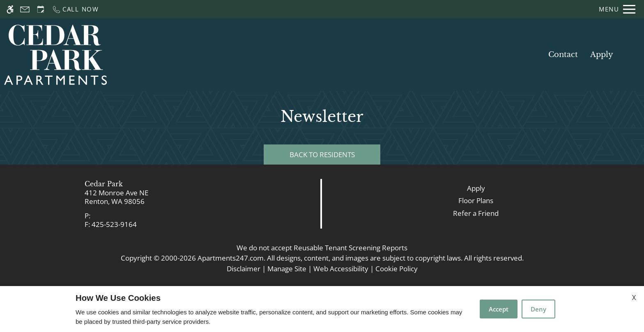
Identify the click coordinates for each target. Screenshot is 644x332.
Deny (538, 309)
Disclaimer (244, 269)
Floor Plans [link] (476, 200)
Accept (499, 309)
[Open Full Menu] (617, 9)
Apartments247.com (231, 258)
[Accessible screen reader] (10, 9)
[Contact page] (25, 9)
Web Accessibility (341, 269)
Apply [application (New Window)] (602, 55)
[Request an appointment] (41, 9)
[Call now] (75, 9)
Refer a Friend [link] (476, 213)
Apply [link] (476, 188)
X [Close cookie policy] (634, 298)
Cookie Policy (397, 269)
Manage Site (287, 269)
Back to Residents (322, 155)
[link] (161, 197)
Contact (563, 55)
